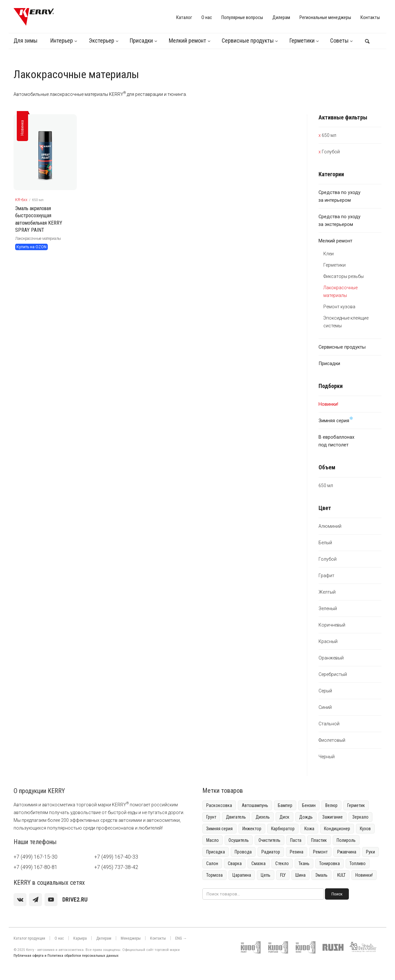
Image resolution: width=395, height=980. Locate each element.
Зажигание (333, 817)
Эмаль (321, 875)
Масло (213, 840)
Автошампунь (255, 805)
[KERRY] (34, 17)
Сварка (235, 863)
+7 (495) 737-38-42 (116, 867)
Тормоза (214, 875)
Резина (297, 852)
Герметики (302, 41)
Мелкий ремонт (187, 41)
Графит (326, 576)
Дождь (306, 817)
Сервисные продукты (248, 41)
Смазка (258, 863)
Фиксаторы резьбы (344, 276)
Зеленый (328, 608)
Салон (212, 863)
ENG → (181, 938)
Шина (300, 875)
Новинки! (364, 875)
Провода (243, 852)
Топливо (358, 863)
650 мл (329, 135)
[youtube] (51, 900)
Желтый (327, 592)
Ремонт (320, 852)
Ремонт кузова (339, 307)
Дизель (263, 817)
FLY (283, 875)
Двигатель (236, 817)
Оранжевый (331, 658)
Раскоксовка (219, 805)
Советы (339, 41)
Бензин (309, 805)
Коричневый (332, 625)
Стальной (329, 724)
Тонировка (329, 863)
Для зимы (25, 41)
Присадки (141, 41)
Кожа (309, 829)
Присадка (216, 852)
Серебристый (333, 674)
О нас (207, 17)
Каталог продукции (29, 938)
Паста (296, 840)
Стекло (282, 863)
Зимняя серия (336, 420)
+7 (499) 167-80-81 (35, 867)
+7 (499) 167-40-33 (116, 857)
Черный (327, 757)
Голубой (331, 152)
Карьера (80, 938)
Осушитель (239, 840)
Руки (370, 852)
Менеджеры (131, 938)
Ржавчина (347, 852)
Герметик (356, 805)
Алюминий (330, 526)
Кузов (365, 829)
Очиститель (269, 840)
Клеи (329, 254)
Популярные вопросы (242, 17)
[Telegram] (35, 900)
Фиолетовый (332, 740)
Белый (325, 543)
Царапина (242, 875)
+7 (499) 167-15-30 (35, 857)
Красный (328, 641)
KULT (341, 875)
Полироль (346, 840)
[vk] (20, 900)
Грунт (211, 817)
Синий (325, 707)
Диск (284, 817)
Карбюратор (283, 829)
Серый (325, 691)
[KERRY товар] (45, 152)
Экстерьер (101, 41)
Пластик (319, 840)
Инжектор (252, 829)
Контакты (370, 17)
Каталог (184, 17)
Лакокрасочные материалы (38, 239)
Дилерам (281, 17)
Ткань (304, 863)
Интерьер (62, 41)
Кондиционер (337, 829)
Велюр (331, 805)
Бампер (285, 805)
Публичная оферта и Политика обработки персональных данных (66, 955)
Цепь (266, 875)
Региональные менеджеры (325, 17)
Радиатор (271, 852)
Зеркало (360, 817)
